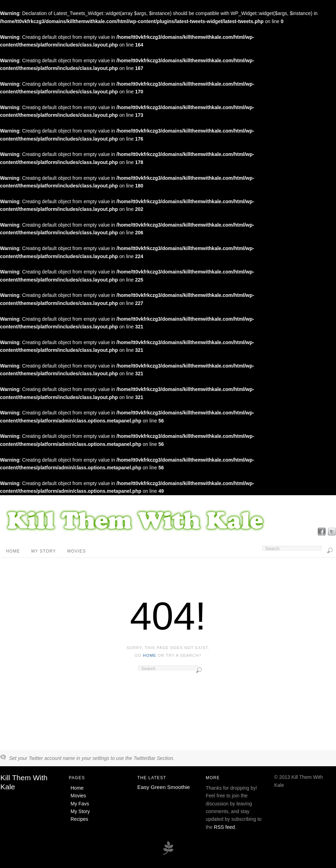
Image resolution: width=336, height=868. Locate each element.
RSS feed (224, 827)
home (149, 655)
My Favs (80, 804)
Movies (76, 551)
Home (13, 551)
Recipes (79, 819)
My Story (43, 551)
